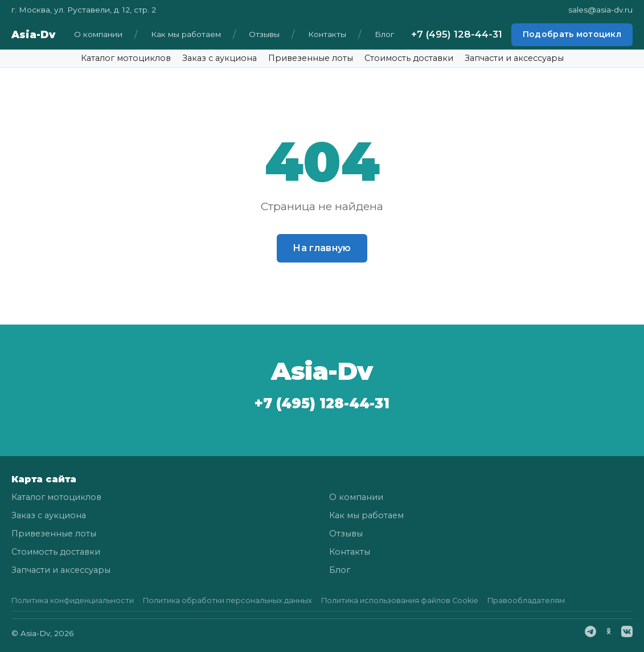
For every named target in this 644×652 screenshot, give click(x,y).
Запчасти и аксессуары (514, 58)
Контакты (327, 34)
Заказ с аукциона (220, 58)
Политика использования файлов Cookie (400, 600)
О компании (98, 34)
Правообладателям (526, 600)
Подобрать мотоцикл (572, 34)
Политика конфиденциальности (73, 600)
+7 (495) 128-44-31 (457, 34)
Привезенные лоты (311, 58)
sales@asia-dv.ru (600, 10)
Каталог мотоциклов (126, 58)
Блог (384, 34)
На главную (322, 248)
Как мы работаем (186, 34)
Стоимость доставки (409, 58)
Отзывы (264, 34)
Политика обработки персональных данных (227, 600)
